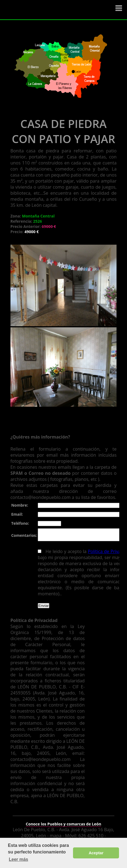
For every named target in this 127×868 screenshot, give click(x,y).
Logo (37, 10)
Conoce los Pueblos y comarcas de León (64, 820)
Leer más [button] (18, 859)
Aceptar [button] (96, 853)
